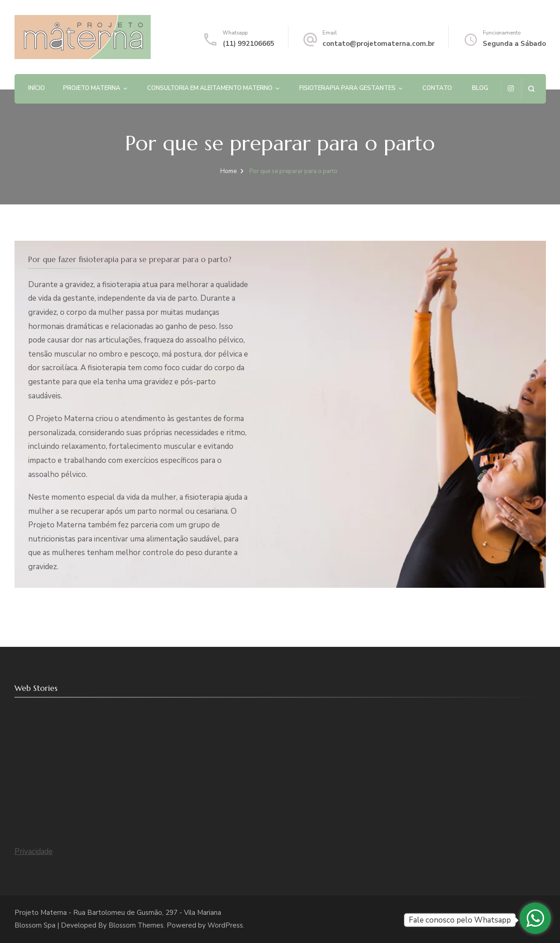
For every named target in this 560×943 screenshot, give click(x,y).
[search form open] (531, 89)
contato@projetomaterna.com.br (379, 44)
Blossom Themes (136, 925)
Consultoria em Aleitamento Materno (210, 88)
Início (37, 88)
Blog (480, 88)
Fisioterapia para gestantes (347, 88)
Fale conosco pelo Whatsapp (460, 920)
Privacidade (34, 851)
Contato (437, 88)
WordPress (225, 925)
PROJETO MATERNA (92, 88)
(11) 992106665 (248, 44)
